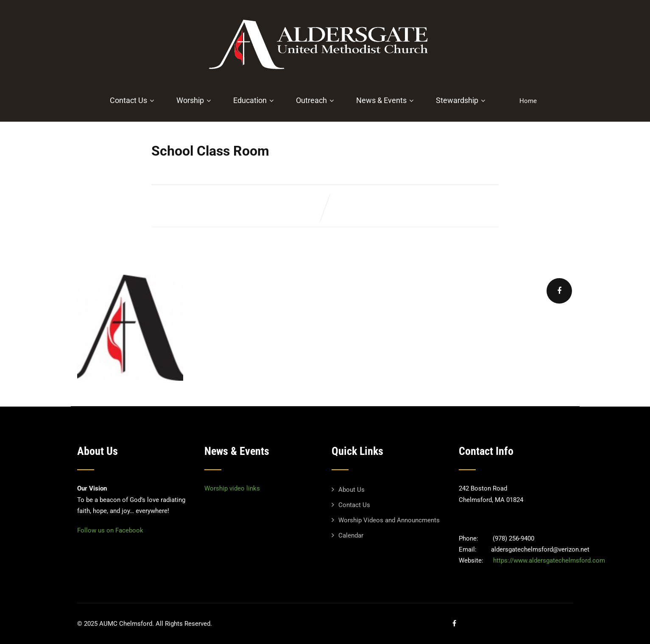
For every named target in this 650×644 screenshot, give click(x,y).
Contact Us (133, 100)
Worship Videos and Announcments (389, 520)
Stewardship (462, 100)
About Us (352, 490)
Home (528, 101)
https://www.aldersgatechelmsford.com (549, 560)
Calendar (351, 535)
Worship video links (232, 488)
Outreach (316, 100)
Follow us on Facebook (110, 530)
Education (254, 100)
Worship (195, 100)
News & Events (386, 100)
